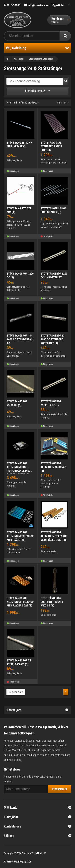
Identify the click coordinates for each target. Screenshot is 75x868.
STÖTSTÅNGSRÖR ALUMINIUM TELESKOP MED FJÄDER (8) (20, 536)
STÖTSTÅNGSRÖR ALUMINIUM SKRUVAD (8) (53, 467)
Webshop (8, 862)
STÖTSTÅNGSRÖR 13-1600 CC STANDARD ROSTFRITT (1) (53, 339)
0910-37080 (12, 5)
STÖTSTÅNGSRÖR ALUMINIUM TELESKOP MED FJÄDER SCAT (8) (20, 602)
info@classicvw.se (36, 5)
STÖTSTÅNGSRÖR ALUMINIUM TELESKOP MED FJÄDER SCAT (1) (54, 536)
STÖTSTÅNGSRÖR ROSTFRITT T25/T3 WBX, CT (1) (52, 602)
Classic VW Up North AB (34, 853)
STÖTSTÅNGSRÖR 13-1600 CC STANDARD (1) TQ (20, 339)
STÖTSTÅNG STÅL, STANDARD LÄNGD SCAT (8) (51, 146)
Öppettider (58, 5)
